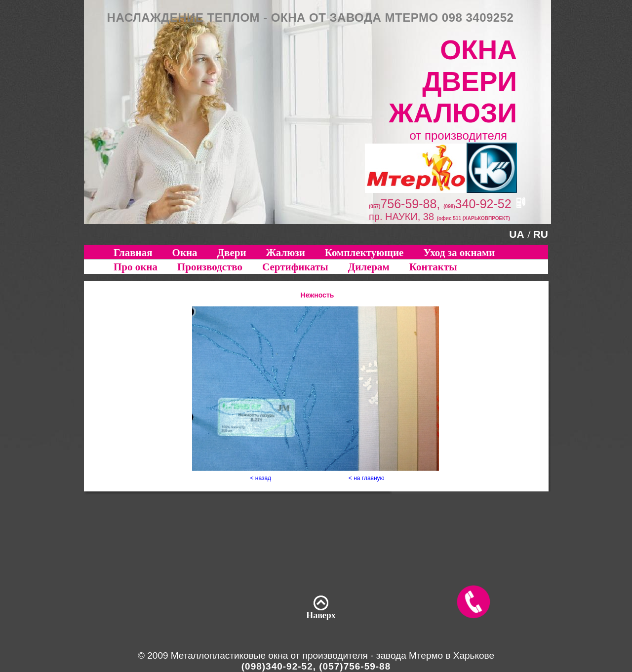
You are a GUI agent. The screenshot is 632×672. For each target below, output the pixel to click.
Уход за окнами (459, 253)
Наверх (321, 615)
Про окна (136, 267)
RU (541, 234)
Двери (232, 253)
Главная (133, 253)
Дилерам (369, 267)
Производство (210, 267)
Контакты (433, 267)
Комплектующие (364, 253)
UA (516, 234)
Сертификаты (295, 267)
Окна (185, 253)
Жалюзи (286, 253)
